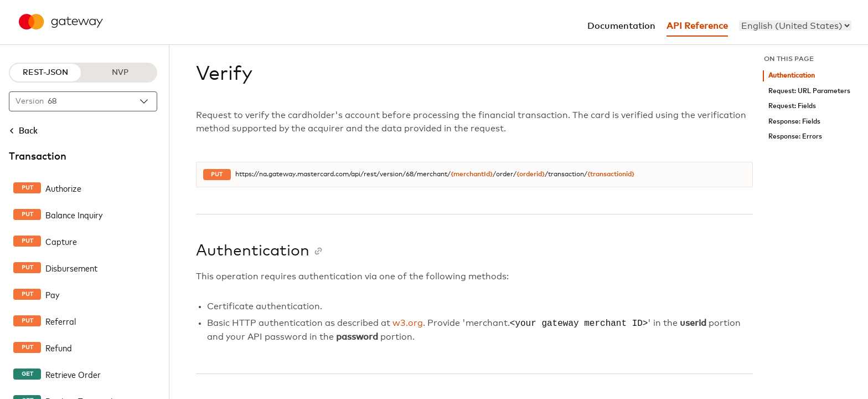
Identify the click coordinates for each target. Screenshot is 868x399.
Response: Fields (794, 122)
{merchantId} (472, 175)
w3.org (408, 324)
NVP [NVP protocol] (120, 73)
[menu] (795, 25)
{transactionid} (611, 175)
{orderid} (531, 175)
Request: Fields (792, 106)
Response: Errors (795, 137)
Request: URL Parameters (809, 91)
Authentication (792, 76)
